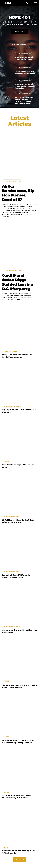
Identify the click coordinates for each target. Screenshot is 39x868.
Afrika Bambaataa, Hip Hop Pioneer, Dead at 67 (18, 193)
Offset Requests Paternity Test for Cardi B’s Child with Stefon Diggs (25, 86)
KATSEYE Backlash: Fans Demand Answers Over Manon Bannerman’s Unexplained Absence (24, 100)
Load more (20, 859)
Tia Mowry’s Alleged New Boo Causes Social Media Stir (26, 72)
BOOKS (6, 461)
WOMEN (6, 682)
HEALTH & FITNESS (10, 351)
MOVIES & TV (8, 792)
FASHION (7, 737)
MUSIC (6, 847)
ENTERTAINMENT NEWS (24, 54)
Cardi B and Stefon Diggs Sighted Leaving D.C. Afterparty (18, 282)
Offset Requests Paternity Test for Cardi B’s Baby (25, 58)
